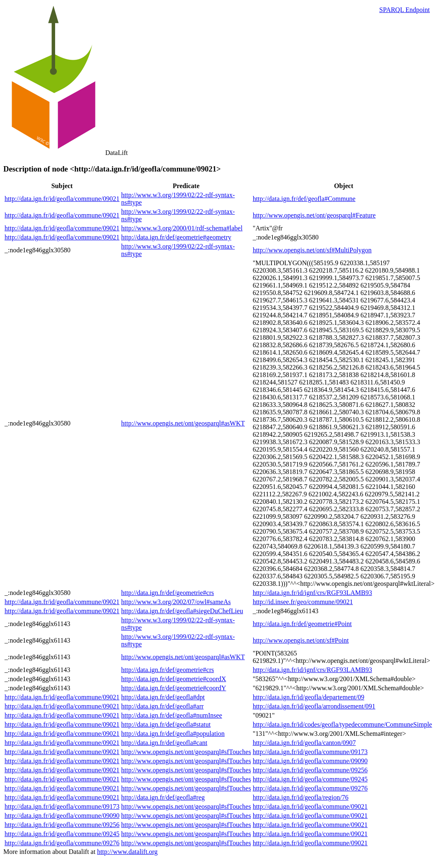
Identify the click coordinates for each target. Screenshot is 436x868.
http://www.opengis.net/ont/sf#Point (301, 640)
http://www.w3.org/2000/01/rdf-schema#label (182, 228)
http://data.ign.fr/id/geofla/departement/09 (309, 697)
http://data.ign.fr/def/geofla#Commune (304, 199)
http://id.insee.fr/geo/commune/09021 (303, 602)
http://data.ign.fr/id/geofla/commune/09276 (310, 788)
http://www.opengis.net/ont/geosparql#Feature (314, 215)
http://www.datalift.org (127, 852)
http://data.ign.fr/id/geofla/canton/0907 (304, 743)
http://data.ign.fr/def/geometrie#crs (167, 593)
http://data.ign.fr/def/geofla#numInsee (171, 715)
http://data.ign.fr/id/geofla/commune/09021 (62, 199)
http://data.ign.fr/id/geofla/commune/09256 (310, 770)
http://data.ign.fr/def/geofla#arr (162, 706)
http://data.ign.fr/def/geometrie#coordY (173, 688)
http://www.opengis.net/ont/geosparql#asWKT (183, 423)
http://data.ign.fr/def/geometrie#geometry (176, 237)
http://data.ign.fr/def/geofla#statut (166, 724)
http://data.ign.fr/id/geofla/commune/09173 (310, 752)
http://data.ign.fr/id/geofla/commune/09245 (310, 779)
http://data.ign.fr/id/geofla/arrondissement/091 (314, 706)
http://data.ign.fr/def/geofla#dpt (163, 697)
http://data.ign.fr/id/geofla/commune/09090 (310, 761)
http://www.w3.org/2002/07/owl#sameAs (176, 602)
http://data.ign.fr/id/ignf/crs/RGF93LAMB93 (312, 593)
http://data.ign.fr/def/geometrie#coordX (173, 679)
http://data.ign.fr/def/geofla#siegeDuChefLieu (182, 611)
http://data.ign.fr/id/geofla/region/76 (301, 797)
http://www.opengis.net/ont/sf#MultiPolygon (312, 250)
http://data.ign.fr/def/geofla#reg (163, 797)
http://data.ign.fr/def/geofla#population (173, 734)
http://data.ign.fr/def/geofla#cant (164, 743)
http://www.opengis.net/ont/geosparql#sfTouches (186, 752)
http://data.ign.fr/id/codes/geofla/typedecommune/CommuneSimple (343, 724)
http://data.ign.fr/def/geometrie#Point (302, 624)
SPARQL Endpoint (405, 10)
